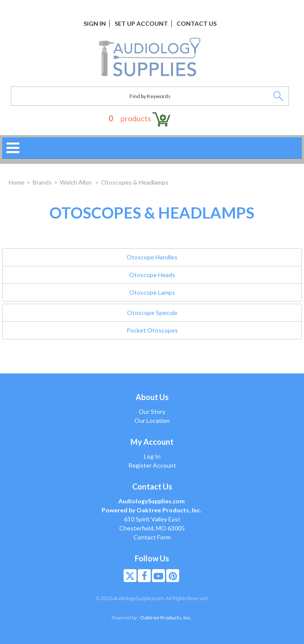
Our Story (152, 411)
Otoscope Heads (152, 275)
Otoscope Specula (152, 313)
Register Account (152, 465)
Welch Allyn (76, 182)
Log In (152, 456)
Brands (42, 182)
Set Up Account (141, 23)
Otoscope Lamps (152, 292)
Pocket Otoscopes (152, 330)
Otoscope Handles (152, 257)
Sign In (95, 23)
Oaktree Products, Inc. (166, 618)
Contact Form (152, 537)
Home (17, 182)
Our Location (152, 421)
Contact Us (197, 23)
